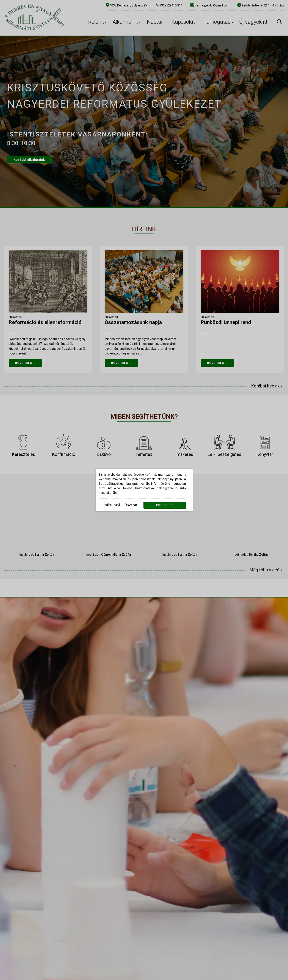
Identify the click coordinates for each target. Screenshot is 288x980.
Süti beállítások (121, 505)
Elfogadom (165, 505)
